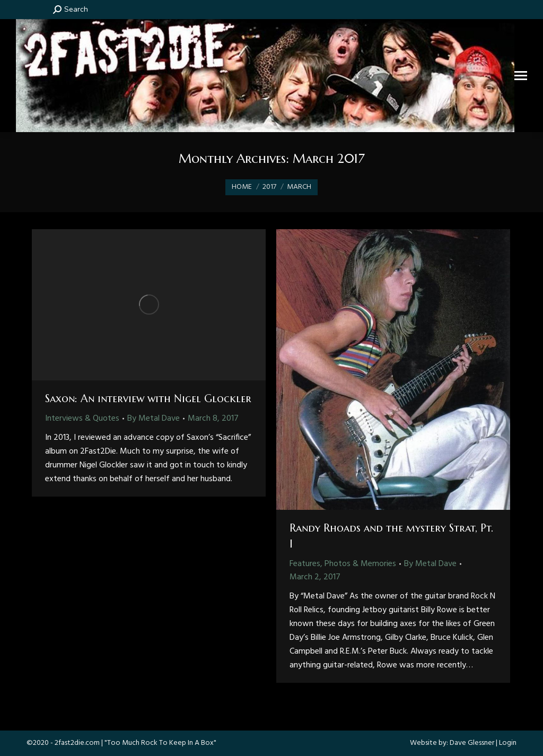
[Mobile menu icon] (521, 76)
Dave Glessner (472, 743)
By (154, 419)
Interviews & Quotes (82, 419)
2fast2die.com (77, 743)
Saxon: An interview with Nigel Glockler (148, 399)
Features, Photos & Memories (343, 564)
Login (508, 743)
